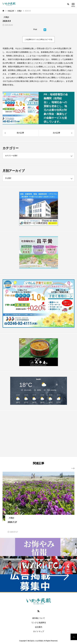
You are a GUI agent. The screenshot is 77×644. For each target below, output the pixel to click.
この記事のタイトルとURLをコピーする (38, 39)
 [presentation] (73, 468)
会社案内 (39, 627)
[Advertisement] (38, 433)
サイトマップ (39, 631)
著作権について (39, 618)
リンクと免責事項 (39, 623)
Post (35, 29)
